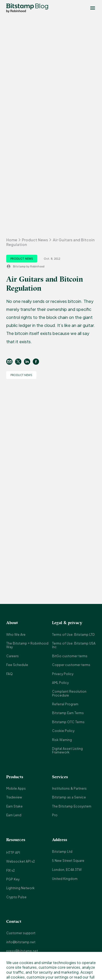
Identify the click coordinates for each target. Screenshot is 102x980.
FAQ (9, 674)
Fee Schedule (17, 665)
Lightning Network (20, 888)
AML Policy (60, 683)
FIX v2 (11, 870)
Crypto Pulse (16, 897)
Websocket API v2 (21, 861)
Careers (12, 656)
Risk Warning (62, 740)
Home (12, 240)
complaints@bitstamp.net (27, 969)
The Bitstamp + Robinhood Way (27, 645)
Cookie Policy (63, 731)
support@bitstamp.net (24, 960)
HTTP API (13, 853)
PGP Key (13, 879)
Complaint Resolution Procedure (69, 693)
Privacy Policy (63, 674)
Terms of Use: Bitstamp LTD (73, 635)
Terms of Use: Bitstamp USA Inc (74, 645)
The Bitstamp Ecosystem (72, 806)
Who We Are (16, 635)
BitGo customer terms (70, 656)
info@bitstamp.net (21, 942)
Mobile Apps (16, 788)
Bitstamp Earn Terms (68, 713)
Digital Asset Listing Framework (67, 750)
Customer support (21, 933)
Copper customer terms (71, 665)
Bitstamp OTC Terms (68, 722)
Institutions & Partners (69, 788)
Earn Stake (14, 806)
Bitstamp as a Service (69, 797)
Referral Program (65, 704)
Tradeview (14, 797)
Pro (55, 815)
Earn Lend (14, 815)
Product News (35, 240)
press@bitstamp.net (22, 951)
